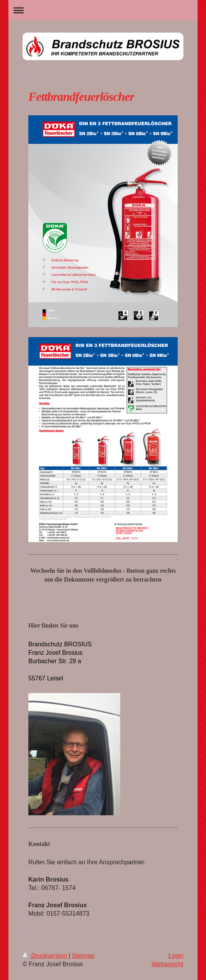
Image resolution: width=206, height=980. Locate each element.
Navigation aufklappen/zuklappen (103, 10)
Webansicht (168, 964)
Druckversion (46, 956)
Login (176, 956)
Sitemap (83, 956)
